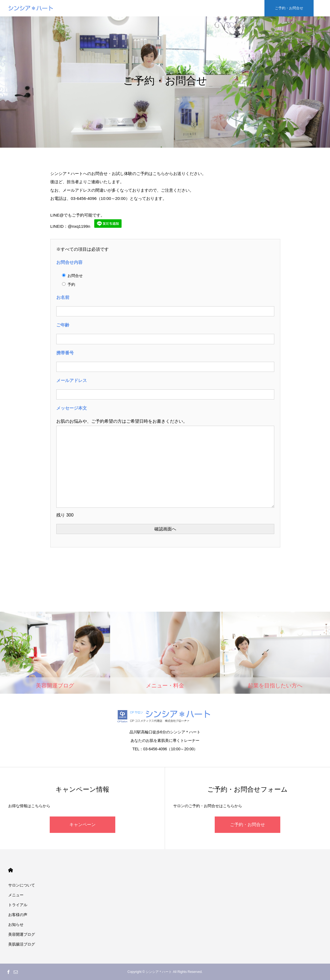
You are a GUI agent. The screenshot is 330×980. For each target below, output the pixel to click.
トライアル (18, 905)
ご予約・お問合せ (247, 825)
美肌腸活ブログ (22, 944)
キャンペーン (82, 825)
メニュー (16, 895)
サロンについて (22, 885)
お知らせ (16, 924)
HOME (11, 870)
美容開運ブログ (22, 934)
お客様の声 (18, 915)
